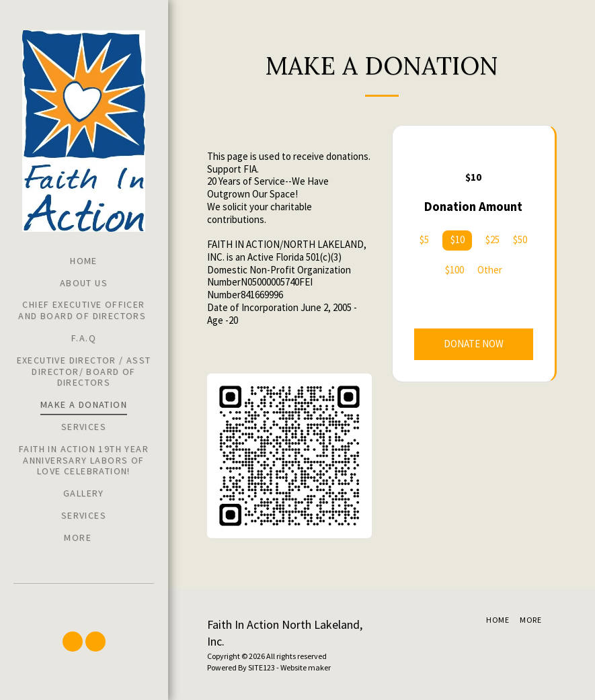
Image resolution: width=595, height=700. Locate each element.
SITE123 (262, 667)
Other (490, 270)
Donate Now (474, 344)
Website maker (306, 667)
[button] (73, 642)
